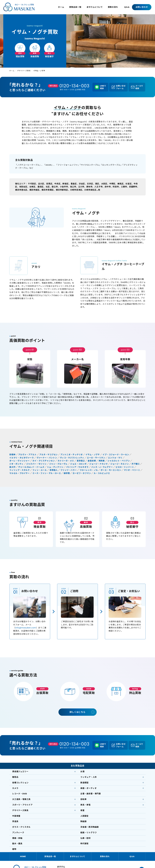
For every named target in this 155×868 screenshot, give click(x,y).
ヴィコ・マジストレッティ (72, 458)
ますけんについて (95, 7)
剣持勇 (102, 461)
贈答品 (15, 777)
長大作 (12, 467)
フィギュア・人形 (89, 777)
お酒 (82, 772)
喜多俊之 (81, 461)
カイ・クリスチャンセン (44, 461)
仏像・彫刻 (85, 838)
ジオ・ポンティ (16, 464)
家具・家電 (85, 805)
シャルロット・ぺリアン (119, 461)
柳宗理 (67, 473)
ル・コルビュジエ (102, 473)
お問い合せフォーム (121, 87)
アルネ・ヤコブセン (48, 455)
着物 (14, 849)
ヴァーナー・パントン (47, 458)
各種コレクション (20, 783)
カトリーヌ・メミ (66, 461)
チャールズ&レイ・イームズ (31, 467)
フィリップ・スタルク (19, 470)
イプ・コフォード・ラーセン (116, 455)
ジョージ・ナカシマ (99, 464)
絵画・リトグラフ (89, 833)
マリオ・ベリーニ (132, 470)
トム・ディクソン (55, 467)
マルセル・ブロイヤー (19, 473)
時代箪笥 (84, 844)
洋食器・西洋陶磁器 (90, 827)
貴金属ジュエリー (20, 772)
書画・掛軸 (17, 838)
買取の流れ (113, 7)
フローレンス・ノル (89, 470)
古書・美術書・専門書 (91, 794)
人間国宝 (84, 816)
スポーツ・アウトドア (22, 805)
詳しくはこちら (77, 712)
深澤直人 (54, 470)
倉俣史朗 (92, 461)
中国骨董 (16, 816)
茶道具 (15, 821)
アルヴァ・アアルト (27, 455)
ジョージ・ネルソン (120, 464)
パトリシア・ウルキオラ (77, 467)
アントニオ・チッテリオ (72, 455)
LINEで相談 (103, 87)
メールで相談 (139, 87)
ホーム (61, 7)
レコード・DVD (20, 794)
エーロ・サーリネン (96, 458)
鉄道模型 (84, 783)
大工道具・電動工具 (21, 799)
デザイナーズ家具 (24, 71)
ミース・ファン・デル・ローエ (47, 473)
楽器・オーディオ (88, 788)
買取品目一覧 (75, 7)
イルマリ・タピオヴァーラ (22, 458)
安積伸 (12, 455)
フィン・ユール (40, 470)
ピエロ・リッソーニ (125, 467)
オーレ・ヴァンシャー (19, 461)
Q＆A (127, 7)
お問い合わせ (142, 7)
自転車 (83, 799)
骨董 (82, 810)
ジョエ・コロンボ (78, 464)
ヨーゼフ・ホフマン (82, 473)
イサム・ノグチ (93, 455)
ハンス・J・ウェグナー (102, 467)
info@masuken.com (26, 628)
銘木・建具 (17, 844)
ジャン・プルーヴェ (58, 464)
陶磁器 (83, 821)
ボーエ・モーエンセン (111, 470)
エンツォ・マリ (115, 458)
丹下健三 (136, 464)
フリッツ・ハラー (69, 470)
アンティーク (18, 833)
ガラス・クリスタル (21, 827)
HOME (23, 856)
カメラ (15, 788)
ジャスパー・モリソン (36, 464)
